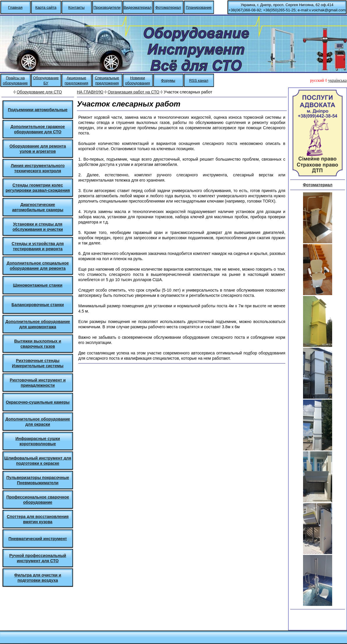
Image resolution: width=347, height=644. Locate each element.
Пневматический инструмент (38, 539)
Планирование (199, 7)
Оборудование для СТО (39, 92)
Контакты (76, 7)
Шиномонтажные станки (38, 285)
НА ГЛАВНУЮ (90, 92)
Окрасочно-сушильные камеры (38, 402)
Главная (15, 7)
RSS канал (199, 80)
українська (337, 80)
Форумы (168, 80)
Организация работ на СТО (134, 92)
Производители (107, 7)
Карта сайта (46, 7)
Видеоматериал (137, 7)
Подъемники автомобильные (38, 110)
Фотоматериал (168, 7)
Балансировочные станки (38, 305)
